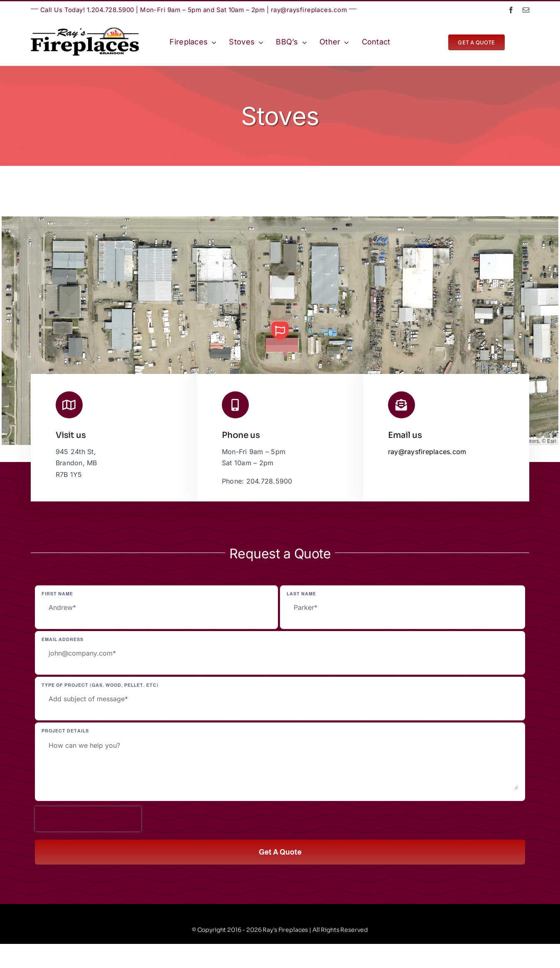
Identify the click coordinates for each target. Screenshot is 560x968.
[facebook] (511, 10)
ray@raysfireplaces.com (309, 10)
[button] (280, 330)
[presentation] (88, 819)
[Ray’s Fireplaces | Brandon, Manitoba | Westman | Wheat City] (85, 31)
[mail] (526, 10)
